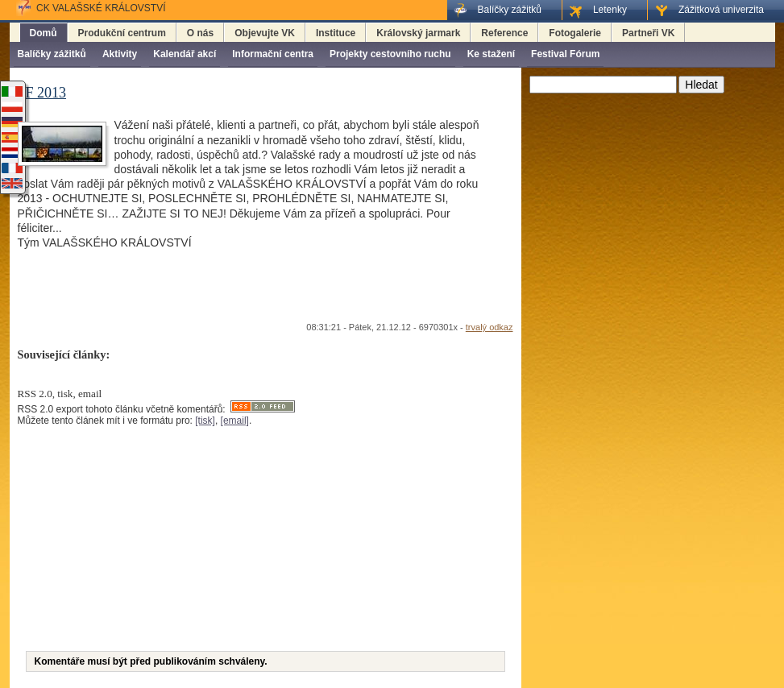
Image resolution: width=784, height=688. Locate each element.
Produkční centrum (122, 33)
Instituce (336, 33)
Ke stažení (491, 54)
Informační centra (273, 54)
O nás (200, 33)
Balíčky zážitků (52, 54)
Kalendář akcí (185, 54)
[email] (235, 421)
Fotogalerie (575, 33)
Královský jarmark (418, 33)
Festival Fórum (565, 54)
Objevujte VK (265, 33)
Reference (504, 33)
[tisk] (205, 421)
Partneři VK (648, 33)
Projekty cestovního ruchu (390, 54)
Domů (44, 33)
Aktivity (120, 54)
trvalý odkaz (489, 327)
